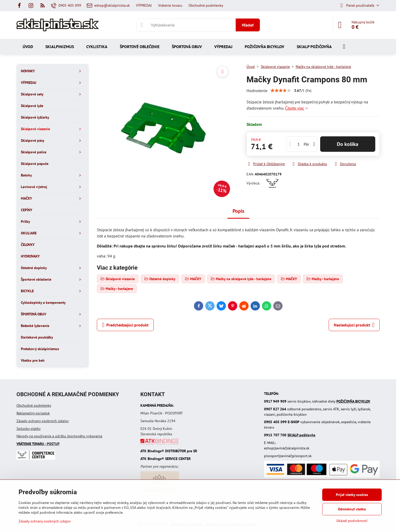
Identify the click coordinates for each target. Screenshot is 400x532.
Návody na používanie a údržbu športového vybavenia (59, 436)
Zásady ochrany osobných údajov (43, 421)
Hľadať (248, 25)
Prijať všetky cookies (352, 495)
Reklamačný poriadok (33, 413)
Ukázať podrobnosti (352, 521)
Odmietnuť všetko (352, 509)
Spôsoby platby (29, 429)
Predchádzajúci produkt (125, 325)
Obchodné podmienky (34, 405)
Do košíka (348, 144)
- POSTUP (38, 444)
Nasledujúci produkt (354, 325)
